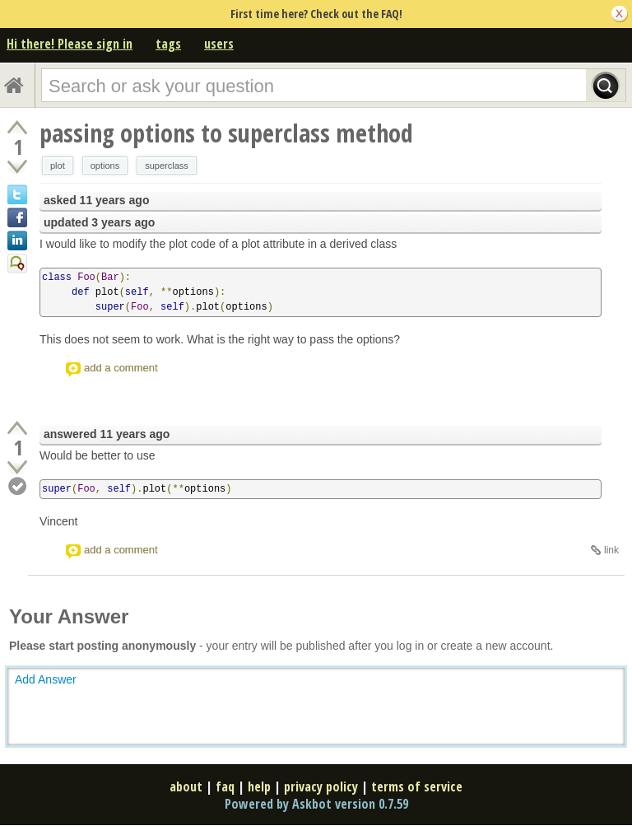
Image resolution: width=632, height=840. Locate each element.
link (611, 550)
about (186, 786)
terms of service (417, 786)
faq (225, 786)
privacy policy (321, 786)
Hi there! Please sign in (70, 44)
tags (168, 44)
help (259, 786)
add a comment (121, 368)
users (219, 44)
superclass (167, 166)
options (105, 166)
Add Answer (46, 679)
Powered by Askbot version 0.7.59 (316, 804)
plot (58, 166)
